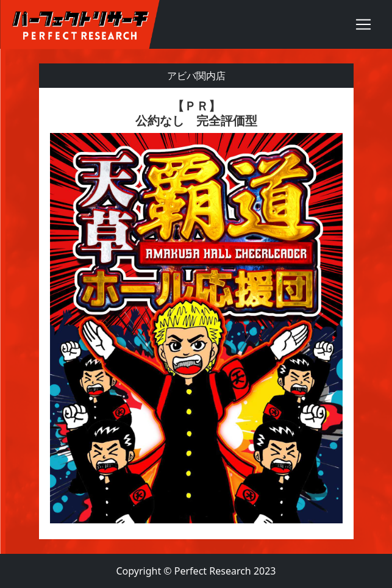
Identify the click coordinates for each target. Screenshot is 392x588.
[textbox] (196, 314)
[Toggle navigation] (363, 24)
